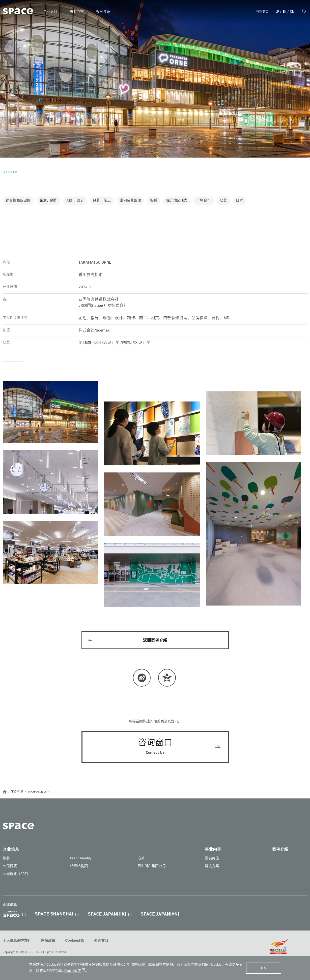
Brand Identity (81, 859)
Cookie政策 (75, 941)
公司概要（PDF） (17, 874)
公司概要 (10, 866)
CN (292, 12)
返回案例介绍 (155, 640)
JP (277, 12)
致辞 (6, 859)
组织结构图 (79, 866)
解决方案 (212, 866)
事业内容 (78, 12)
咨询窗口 (262, 12)
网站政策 (48, 941)
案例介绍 (104, 12)
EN (284, 12)
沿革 (141, 859)
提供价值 (212, 859)
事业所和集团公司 (152, 866)
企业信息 (51, 12)
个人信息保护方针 (17, 941)
